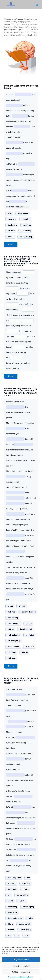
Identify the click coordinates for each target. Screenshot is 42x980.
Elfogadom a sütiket (21, 960)
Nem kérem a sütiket (21, 966)
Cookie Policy (12, 977)
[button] (39, 943)
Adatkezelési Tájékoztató (25, 977)
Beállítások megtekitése (21, 972)
